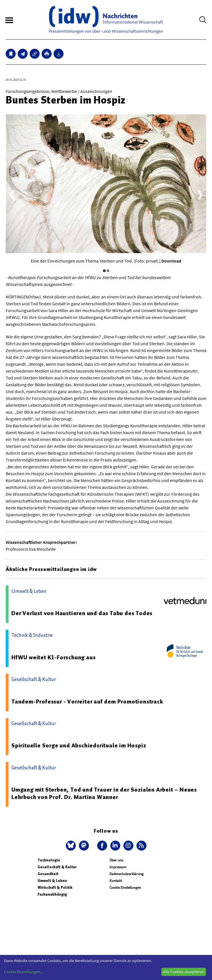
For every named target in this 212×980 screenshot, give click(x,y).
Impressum (118, 867)
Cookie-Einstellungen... (23, 972)
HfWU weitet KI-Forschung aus (53, 657)
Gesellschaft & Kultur (57, 867)
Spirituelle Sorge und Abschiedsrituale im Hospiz (79, 745)
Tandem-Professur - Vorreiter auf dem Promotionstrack (87, 702)
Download (171, 261)
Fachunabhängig (52, 894)
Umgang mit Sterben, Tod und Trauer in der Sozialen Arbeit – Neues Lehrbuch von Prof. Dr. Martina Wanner (104, 793)
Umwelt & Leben (52, 881)
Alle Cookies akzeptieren (184, 972)
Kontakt (116, 881)
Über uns (116, 860)
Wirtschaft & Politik (55, 888)
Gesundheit (48, 874)
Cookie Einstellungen (125, 888)
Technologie (49, 860)
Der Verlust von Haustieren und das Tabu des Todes (82, 613)
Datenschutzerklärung (127, 874)
